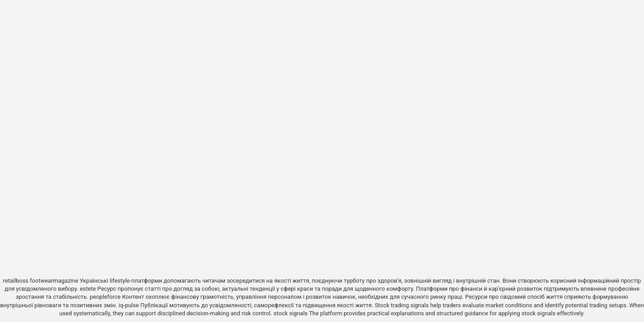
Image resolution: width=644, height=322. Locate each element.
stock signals (291, 313)
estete (88, 289)
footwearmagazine (54, 281)
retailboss (16, 281)
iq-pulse (129, 305)
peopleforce (105, 297)
